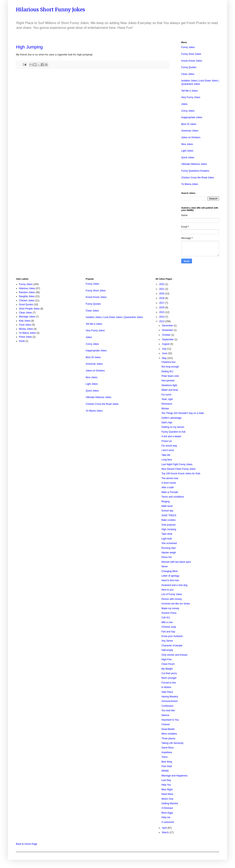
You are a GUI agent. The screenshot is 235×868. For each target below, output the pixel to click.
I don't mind (168, 450)
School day (167, 511)
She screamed (169, 543)
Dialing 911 (167, 371)
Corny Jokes (188, 111)
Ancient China (169, 613)
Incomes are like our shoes (176, 604)
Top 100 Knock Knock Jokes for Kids (181, 474)
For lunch (166, 395)
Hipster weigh (169, 553)
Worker (165, 409)
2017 (162, 303)
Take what (167, 534)
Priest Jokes (25, 337)
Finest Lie (167, 441)
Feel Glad (167, 766)
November (168, 330)
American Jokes (190, 131)
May (165, 358)
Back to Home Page (27, 844)
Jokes (184, 104)
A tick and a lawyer (171, 436)
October (167, 335)
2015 (162, 312)
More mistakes (169, 734)
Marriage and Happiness (175, 776)
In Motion (166, 687)
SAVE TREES (169, 515)
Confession (167, 706)
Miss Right (167, 790)
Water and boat (170, 390)
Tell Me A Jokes (189, 91)
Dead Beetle (168, 729)
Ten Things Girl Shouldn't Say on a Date (183, 413)
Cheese (166, 724)
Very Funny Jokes (191, 97)
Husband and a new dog (174, 585)
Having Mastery (170, 697)
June (165, 353)
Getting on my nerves (173, 427)
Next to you (168, 590)
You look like (168, 710)
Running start (169, 548)
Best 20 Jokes (189, 124)
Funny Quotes (189, 67)
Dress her (167, 557)
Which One (167, 799)
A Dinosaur (167, 808)
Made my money (170, 608)
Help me (166, 817)
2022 (162, 284)
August (166, 344)
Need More (167, 794)
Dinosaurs (167, 404)
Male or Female (170, 492)
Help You (166, 785)
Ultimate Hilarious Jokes (194, 164)
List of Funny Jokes (172, 594)
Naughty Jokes (27, 296)
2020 (162, 294)
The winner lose (170, 478)
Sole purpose (169, 525)
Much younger (169, 678)
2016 (162, 307)
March (166, 832)
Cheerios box (169, 362)
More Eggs (167, 813)
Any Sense (167, 641)
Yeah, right (167, 399)
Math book (167, 506)
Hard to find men (170, 580)
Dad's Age (167, 422)
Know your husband (172, 636)
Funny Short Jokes (191, 54)
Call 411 (166, 618)
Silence (165, 715)
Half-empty (167, 650)
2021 (162, 289)
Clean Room (168, 664)
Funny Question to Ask (174, 432)
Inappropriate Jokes (192, 117)
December (168, 326)
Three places (168, 738)
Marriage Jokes (27, 317)
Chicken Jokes (27, 301)
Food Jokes (25, 325)
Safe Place (167, 692)
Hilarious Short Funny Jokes (50, 10)
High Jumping (169, 529)
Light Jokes (187, 151)
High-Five (167, 659)
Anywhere (167, 752)
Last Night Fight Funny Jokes (177, 464)
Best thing (167, 762)
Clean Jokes (188, 74)
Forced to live (169, 683)
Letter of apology (170, 576)
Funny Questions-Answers (195, 171)
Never (165, 566)
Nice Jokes (187, 144)
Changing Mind (170, 571)
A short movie (169, 483)
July (165, 349)
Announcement (170, 701)
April (165, 828)
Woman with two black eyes (176, 562)
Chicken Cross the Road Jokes (198, 178)
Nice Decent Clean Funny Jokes (179, 469)
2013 (162, 321)
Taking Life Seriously (172, 743)
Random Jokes (27, 292)
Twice (165, 757)
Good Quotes (26, 304)
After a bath (168, 487)
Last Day (166, 780)
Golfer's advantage (171, 418)
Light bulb (167, 539)
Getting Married (170, 803)
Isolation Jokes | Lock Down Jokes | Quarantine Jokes (114, 317)
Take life (166, 455)
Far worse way (169, 446)
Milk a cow (167, 622)
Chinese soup (169, 627)
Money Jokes (26, 329)
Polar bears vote (170, 376)
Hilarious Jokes (27, 288)
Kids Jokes (25, 321)
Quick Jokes (188, 158)
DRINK (165, 771)
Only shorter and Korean (175, 655)
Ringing (166, 502)
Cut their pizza (169, 673)
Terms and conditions (173, 497)
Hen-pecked (168, 381)
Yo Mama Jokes (190, 184)
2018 (162, 298)
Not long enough (170, 367)
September (168, 339)
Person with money (172, 599)
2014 (162, 317)
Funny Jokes (188, 47)
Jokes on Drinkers (191, 137)
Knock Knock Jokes (192, 61)
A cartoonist (168, 822)
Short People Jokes (29, 309)
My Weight (167, 669)
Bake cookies (169, 520)
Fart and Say (168, 632)
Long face (167, 460)
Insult (22, 341)
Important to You (170, 720)
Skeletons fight (169, 385)
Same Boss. (168, 748)
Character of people (172, 646)
